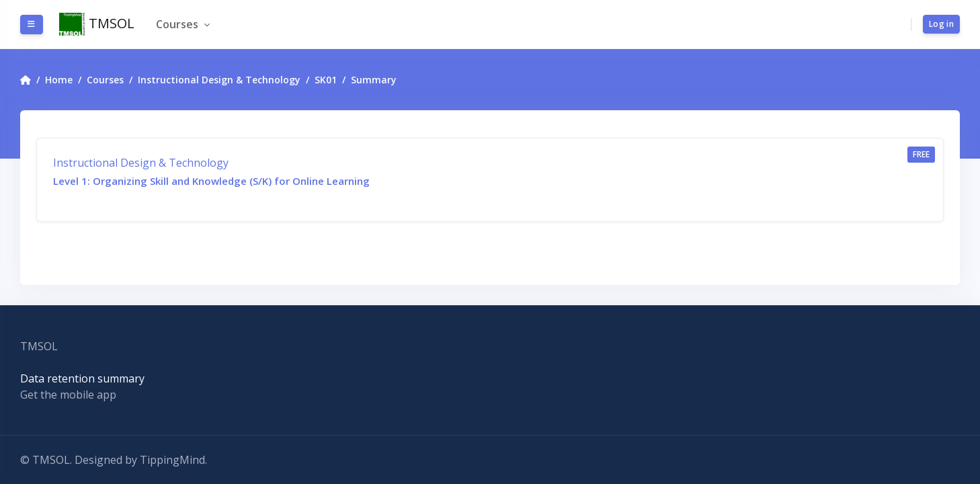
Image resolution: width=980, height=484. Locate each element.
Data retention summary (82, 378)
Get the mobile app (68, 395)
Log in (941, 24)
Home (59, 80)
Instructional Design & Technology (219, 80)
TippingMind (172, 460)
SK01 (326, 80)
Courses (178, 24)
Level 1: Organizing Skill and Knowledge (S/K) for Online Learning (211, 181)
